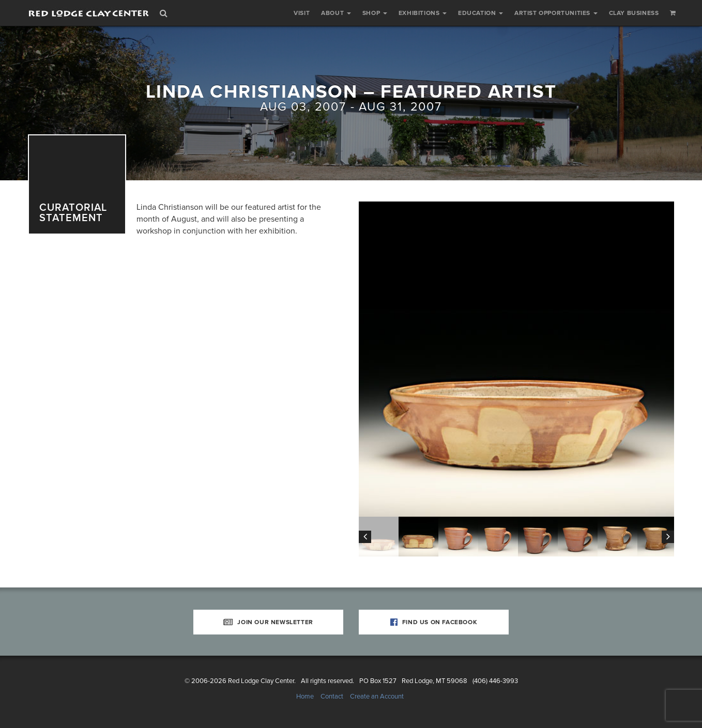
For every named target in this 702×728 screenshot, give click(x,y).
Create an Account (377, 696)
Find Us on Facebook (434, 622)
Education (480, 13)
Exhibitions (423, 13)
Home (305, 696)
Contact (332, 696)
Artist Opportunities (556, 13)
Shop (375, 13)
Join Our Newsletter (268, 622)
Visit (302, 13)
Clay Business (634, 13)
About (336, 13)
